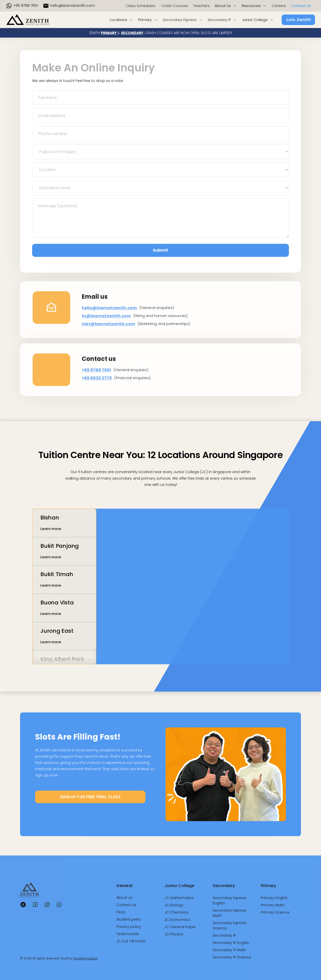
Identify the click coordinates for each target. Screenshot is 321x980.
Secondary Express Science (230, 925)
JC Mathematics (179, 898)
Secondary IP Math (229, 950)
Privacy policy (129, 927)
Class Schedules (140, 6)
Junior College (179, 886)
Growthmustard (85, 958)
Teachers (201, 6)
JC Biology (174, 905)
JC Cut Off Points (131, 941)
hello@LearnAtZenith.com (72, 6)
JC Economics (177, 920)
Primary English (274, 898)
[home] (35, 20)
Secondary (224, 886)
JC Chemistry (176, 912)
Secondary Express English (230, 900)
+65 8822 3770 (97, 389)
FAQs (121, 912)
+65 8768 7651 (26, 6)
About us (124, 898)
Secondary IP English (231, 943)
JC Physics (174, 934)
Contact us (301, 6)
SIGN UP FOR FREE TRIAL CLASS (90, 801)
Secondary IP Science (232, 957)
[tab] (64, 527)
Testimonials (128, 934)
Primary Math (273, 905)
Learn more (51, 533)
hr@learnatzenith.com (106, 327)
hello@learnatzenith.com (109, 319)
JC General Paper (180, 927)
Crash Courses (174, 6)
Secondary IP (224, 935)
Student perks (129, 919)
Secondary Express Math (230, 913)
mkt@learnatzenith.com (108, 335)
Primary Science (275, 912)
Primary (268, 886)
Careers (279, 6)
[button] (226, 6)
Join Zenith (298, 20)
